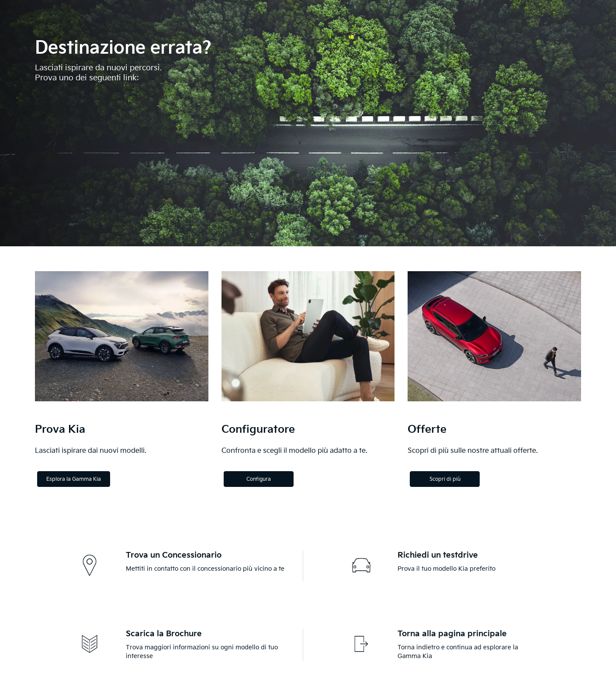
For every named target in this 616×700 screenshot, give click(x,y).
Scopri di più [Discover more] (445, 479)
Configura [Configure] (259, 479)
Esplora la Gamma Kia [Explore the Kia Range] (74, 479)
